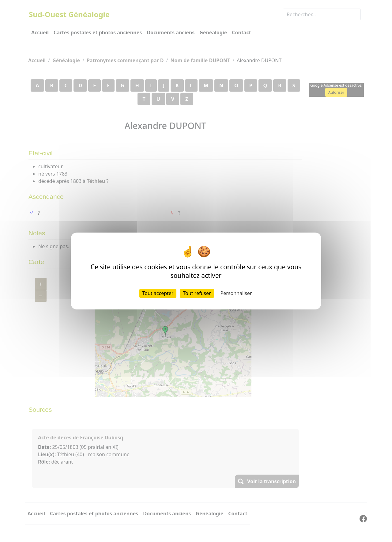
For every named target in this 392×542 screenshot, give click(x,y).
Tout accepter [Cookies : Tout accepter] (158, 293)
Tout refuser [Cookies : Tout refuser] (197, 293)
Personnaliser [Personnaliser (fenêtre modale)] (236, 293)
